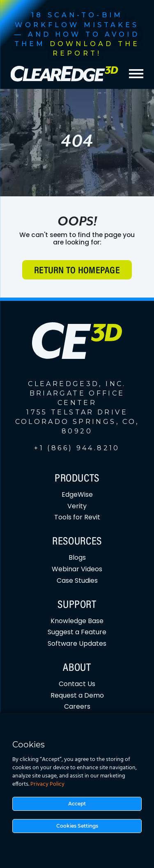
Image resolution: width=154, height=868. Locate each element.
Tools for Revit (77, 517)
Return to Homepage (77, 271)
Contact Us (77, 684)
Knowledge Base (77, 621)
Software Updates (77, 643)
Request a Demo (77, 695)
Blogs (77, 557)
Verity (77, 506)
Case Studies (77, 581)
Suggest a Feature (77, 632)
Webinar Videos (77, 569)
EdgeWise (77, 495)
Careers (77, 706)
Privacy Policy (47, 784)
